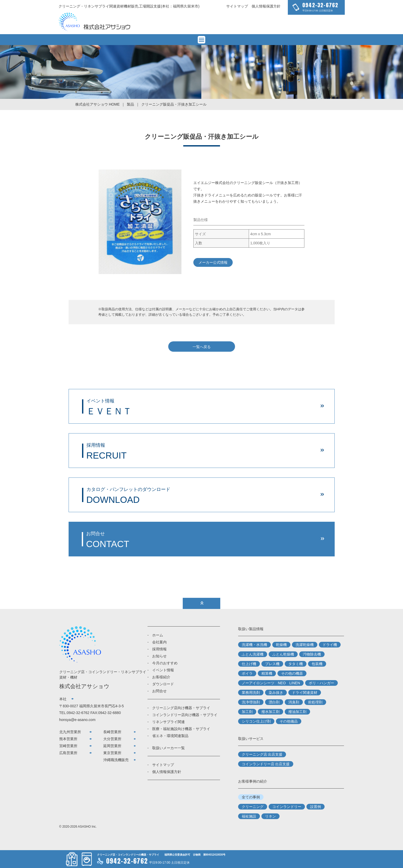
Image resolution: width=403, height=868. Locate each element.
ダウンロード (163, 684)
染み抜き (276, 693)
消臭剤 (294, 702)
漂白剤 (274, 702)
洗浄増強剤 (251, 702)
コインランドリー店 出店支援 (266, 764)
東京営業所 (112, 753)
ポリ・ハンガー (321, 683)
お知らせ (159, 656)
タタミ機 (296, 664)
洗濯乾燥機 (305, 645)
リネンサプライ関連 (168, 722)
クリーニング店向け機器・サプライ (181, 708)
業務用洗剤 (251, 693)
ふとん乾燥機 (283, 654)
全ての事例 (251, 797)
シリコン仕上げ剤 (256, 721)
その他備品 (289, 721)
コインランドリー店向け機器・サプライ (185, 715)
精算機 (267, 673)
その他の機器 (292, 673)
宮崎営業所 (68, 746)
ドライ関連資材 (305, 693)
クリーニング (253, 807)
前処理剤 (315, 702)
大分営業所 (112, 739)
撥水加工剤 (270, 712)
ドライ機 (330, 645)
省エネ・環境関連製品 (170, 736)
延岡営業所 (112, 746)
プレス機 (272, 664)
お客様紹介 (161, 677)
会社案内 (159, 642)
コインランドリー (287, 807)
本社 (63, 699)
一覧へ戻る (202, 347)
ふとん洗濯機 (253, 654)
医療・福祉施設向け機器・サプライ (181, 729)
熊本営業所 (68, 739)
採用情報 (159, 649)
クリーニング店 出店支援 (262, 754)
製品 (130, 104)
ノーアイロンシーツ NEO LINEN (271, 683)
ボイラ (247, 673)
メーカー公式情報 (213, 262)
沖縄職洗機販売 (116, 760)
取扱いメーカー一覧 (168, 748)
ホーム (158, 635)
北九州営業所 (70, 732)
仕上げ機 (249, 664)
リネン (270, 816)
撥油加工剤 (297, 712)
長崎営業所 (112, 732)
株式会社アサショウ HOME (98, 104)
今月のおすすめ (165, 663)
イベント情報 (163, 670)
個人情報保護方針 (266, 6)
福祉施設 (249, 816)
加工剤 (247, 712)
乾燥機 (281, 645)
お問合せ (159, 691)
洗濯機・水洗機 (254, 645)
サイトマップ (237, 6)
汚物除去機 (312, 654)
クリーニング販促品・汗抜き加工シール (174, 104)
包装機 (317, 664)
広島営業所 (68, 753)
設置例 (316, 807)
